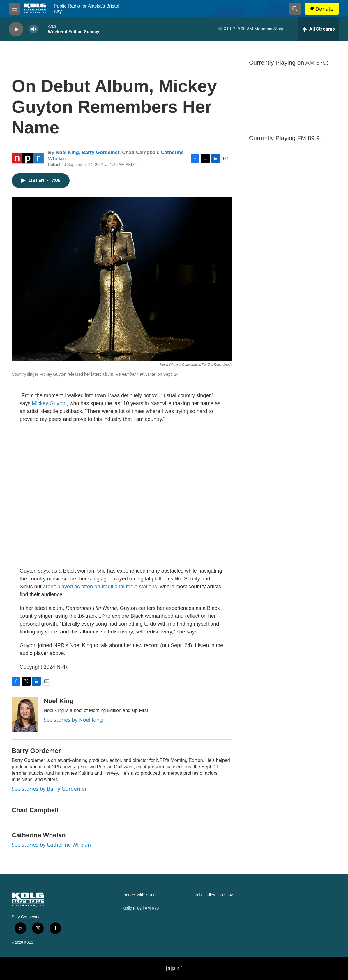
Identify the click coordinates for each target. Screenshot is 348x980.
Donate (324, 9)
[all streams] (318, 29)
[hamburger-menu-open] (14, 9)
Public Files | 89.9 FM (214, 895)
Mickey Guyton (49, 403)
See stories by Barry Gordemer (49, 789)
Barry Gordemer (100, 152)
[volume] (33, 29)
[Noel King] (25, 715)
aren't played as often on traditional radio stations (100, 587)
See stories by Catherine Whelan (51, 845)
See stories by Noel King (73, 720)
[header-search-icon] (295, 9)
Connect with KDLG (139, 895)
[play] (16, 29)
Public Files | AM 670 (140, 908)
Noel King (67, 152)
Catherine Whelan (39, 835)
